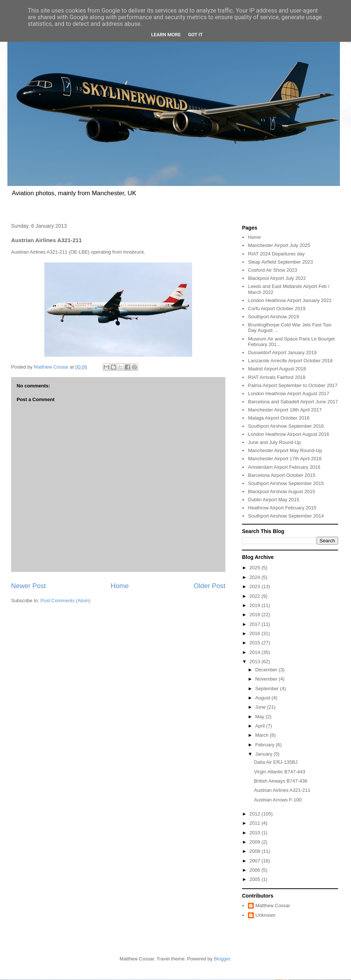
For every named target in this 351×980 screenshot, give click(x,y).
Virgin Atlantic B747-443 (280, 772)
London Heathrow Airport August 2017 (289, 394)
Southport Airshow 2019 (273, 317)
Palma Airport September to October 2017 (293, 385)
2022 (255, 596)
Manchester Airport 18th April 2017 (285, 410)
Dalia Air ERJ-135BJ (276, 762)
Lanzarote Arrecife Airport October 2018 (290, 361)
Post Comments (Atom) (66, 601)
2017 (255, 624)
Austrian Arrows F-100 (278, 800)
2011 (255, 823)
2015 (255, 643)
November (267, 679)
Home (120, 586)
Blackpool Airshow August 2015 (281, 491)
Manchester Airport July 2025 (279, 245)
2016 (255, 633)
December (267, 670)
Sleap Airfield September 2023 (280, 262)
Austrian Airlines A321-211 (282, 790)
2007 (255, 861)
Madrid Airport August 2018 (277, 369)
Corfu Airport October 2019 (277, 308)
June (261, 707)
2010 (255, 833)
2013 (255, 662)
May (260, 717)
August (263, 698)
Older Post (209, 586)
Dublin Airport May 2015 (274, 500)
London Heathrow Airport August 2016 (289, 434)
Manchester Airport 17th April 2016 (285, 459)
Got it (195, 35)
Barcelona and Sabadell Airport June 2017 (293, 402)
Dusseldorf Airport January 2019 (282, 352)
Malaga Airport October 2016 (279, 418)
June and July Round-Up (274, 442)
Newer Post (28, 586)
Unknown (265, 915)
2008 (255, 851)
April (261, 726)
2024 (255, 577)
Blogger (222, 959)
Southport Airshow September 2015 (286, 483)
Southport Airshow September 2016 (286, 426)
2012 (255, 814)
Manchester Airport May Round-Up (285, 450)
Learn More (166, 35)
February (266, 745)
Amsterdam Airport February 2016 (284, 467)
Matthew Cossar (273, 906)
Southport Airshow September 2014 (286, 516)
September (268, 689)
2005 (255, 879)
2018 (255, 615)
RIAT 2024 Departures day (276, 254)
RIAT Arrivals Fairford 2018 (277, 377)
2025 (255, 568)
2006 (255, 870)
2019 (255, 605)
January (265, 754)
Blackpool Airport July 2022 (277, 278)
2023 (255, 586)
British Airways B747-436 (281, 781)
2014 (255, 652)
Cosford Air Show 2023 (272, 270)
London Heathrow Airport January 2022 (290, 300)
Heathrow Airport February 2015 (282, 508)
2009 (255, 842)
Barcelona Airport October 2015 (282, 475)
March (263, 735)
